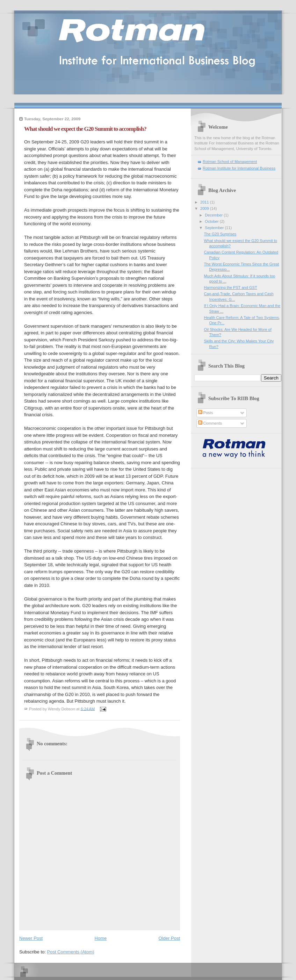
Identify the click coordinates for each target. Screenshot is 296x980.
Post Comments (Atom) (71, 952)
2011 (205, 202)
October (212, 221)
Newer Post (31, 938)
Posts (206, 413)
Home (101, 938)
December (214, 215)
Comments (210, 423)
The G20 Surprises (220, 234)
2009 (205, 208)
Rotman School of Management (230, 162)
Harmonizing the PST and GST (231, 287)
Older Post (169, 938)
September (215, 228)
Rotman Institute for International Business (239, 168)
